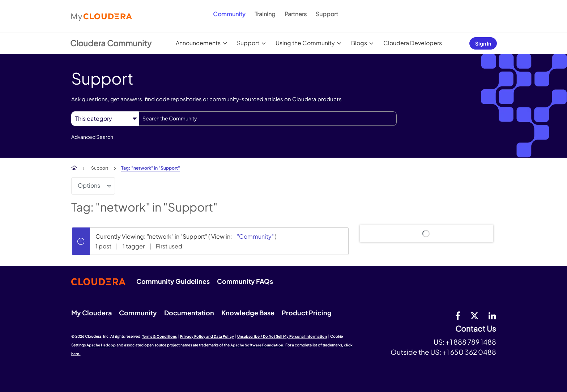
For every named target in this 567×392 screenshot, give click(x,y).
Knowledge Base (248, 313)
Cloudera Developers (413, 43)
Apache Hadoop (101, 345)
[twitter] (474, 315)
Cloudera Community (111, 43)
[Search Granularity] (105, 118)
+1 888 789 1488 (471, 342)
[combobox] (268, 119)
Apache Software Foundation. (257, 345)
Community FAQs (245, 281)
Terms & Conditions (159, 336)
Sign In (483, 43)
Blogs (359, 43)
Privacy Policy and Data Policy (207, 336)
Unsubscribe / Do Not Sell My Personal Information (282, 336)
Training (265, 14)
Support (327, 14)
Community (229, 14)
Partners (296, 14)
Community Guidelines (173, 281)
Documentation (189, 313)
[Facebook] (458, 315)
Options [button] (89, 185)
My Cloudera (91, 313)
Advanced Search (92, 137)
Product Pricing (307, 313)
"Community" (255, 236)
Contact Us (476, 329)
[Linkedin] (492, 315)
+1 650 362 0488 (469, 352)
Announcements (198, 43)
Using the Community (305, 43)
